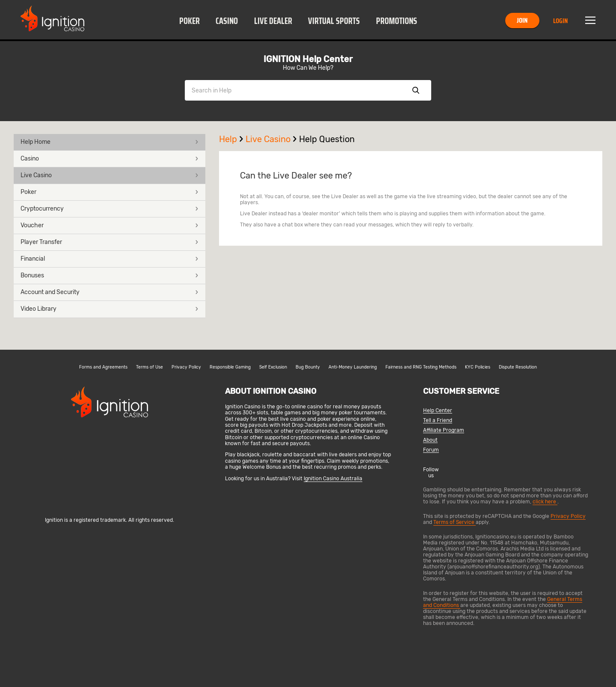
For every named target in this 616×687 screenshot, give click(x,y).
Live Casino (110, 175)
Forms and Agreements (103, 367)
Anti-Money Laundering (353, 367)
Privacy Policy (186, 367)
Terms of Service (455, 522)
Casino (227, 21)
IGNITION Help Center (308, 59)
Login (560, 21)
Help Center (438, 411)
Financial (110, 259)
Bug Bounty (308, 367)
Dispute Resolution (518, 367)
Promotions (397, 21)
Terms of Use (150, 367)
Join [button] (522, 20)
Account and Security (110, 292)
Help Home (110, 142)
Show (416, 90)
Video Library (110, 309)
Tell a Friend (438, 421)
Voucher (110, 225)
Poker (190, 21)
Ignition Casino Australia (333, 479)
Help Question (327, 139)
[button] (189, 21)
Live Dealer (273, 21)
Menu (590, 21)
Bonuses (110, 275)
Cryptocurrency (110, 209)
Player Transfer (110, 242)
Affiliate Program (444, 430)
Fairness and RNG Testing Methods (421, 367)
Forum (431, 450)
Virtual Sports (334, 21)
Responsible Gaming (230, 367)
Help (232, 139)
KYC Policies (478, 367)
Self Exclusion (273, 367)
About (430, 440)
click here (545, 502)
